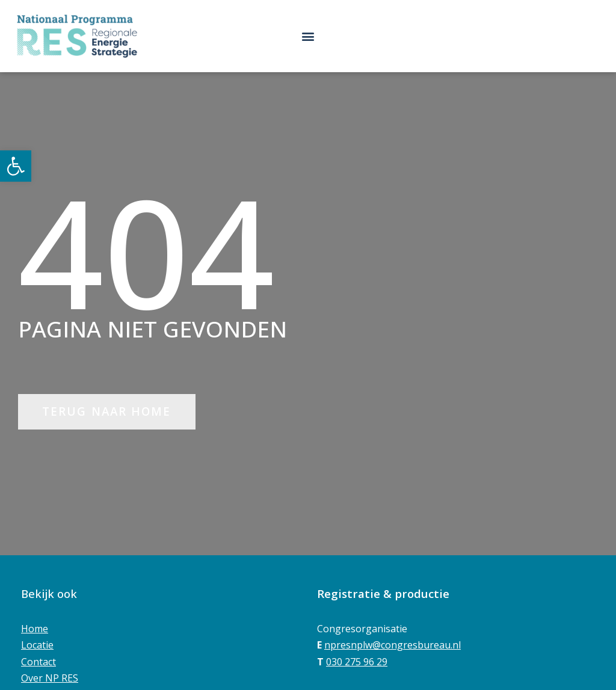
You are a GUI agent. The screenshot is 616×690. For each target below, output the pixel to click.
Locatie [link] (37, 645)
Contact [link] (38, 662)
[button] (308, 36)
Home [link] (35, 629)
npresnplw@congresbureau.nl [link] (393, 645)
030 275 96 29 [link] (357, 662)
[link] (16, 166)
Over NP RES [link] (50, 678)
